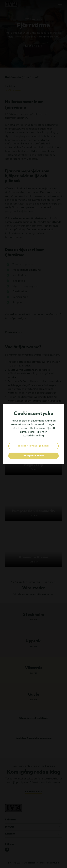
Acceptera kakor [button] (34, 456)
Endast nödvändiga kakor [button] (33, 446)
